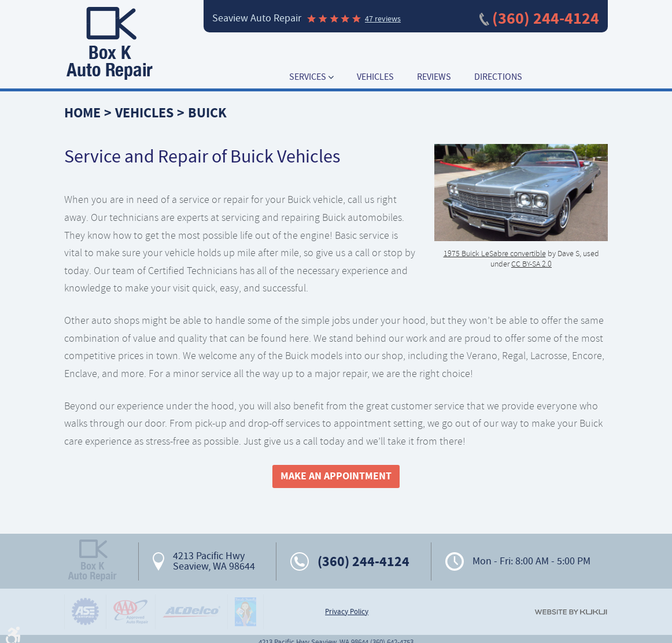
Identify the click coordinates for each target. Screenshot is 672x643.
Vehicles (375, 77)
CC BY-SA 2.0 (531, 264)
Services (308, 77)
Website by (571, 612)
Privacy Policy (347, 612)
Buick (207, 113)
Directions (498, 77)
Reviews (434, 77)
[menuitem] (311, 77)
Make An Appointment (336, 476)
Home (82, 113)
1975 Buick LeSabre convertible (495, 253)
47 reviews (383, 19)
